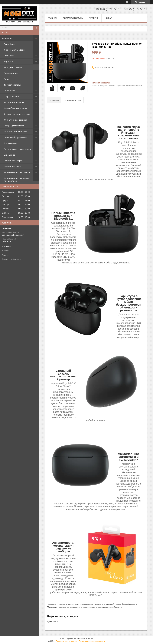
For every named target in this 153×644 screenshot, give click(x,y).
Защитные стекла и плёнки (17, 172)
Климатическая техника (15, 120)
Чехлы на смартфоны (14, 161)
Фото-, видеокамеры (14, 102)
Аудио (7, 79)
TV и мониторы (11, 73)
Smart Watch (9, 91)
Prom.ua (89, 638)
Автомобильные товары (15, 108)
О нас (109, 18)
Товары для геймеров (14, 126)
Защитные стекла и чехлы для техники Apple (18, 180)
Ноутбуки (8, 61)
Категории (7, 38)
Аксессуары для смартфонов (17, 149)
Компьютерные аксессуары (17, 114)
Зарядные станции (13, 67)
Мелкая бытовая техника (16, 131)
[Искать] (36, 28)
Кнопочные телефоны (14, 50)
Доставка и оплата (73, 18)
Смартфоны (9, 44)
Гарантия (94, 18)
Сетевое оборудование (15, 137)
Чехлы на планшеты (13, 166)
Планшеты (9, 56)
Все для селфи (10, 143)
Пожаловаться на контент (67, 641)
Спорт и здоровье (12, 96)
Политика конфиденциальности (92, 641)
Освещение (9, 155)
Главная (52, 18)
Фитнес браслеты (12, 85)
